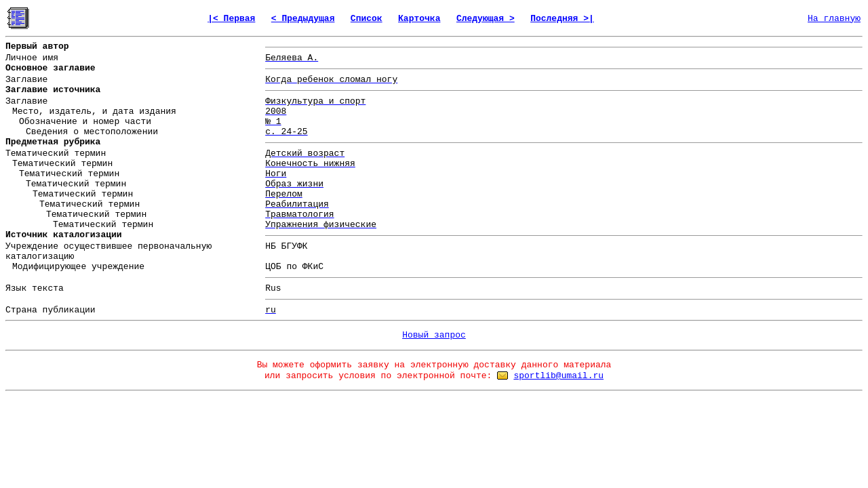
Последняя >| (562, 19)
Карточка (419, 19)
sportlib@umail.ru (558, 376)
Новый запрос (434, 335)
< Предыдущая (303, 19)
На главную (834, 19)
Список (367, 19)
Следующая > (486, 19)
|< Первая (231, 19)
